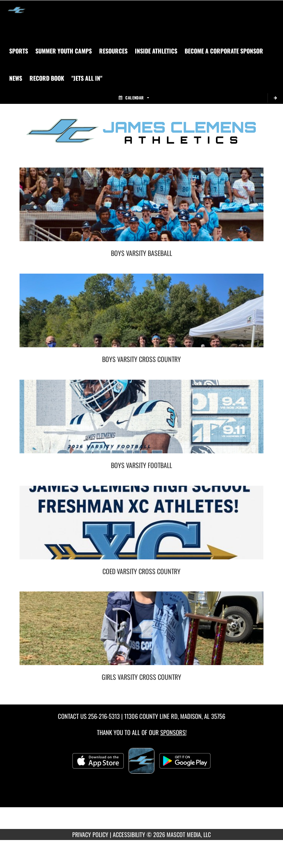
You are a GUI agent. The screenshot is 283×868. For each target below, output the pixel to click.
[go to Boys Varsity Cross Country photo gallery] (141, 316)
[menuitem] (64, 51)
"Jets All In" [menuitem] (87, 78)
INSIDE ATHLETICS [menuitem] (156, 51)
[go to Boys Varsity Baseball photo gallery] (141, 210)
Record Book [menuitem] (47, 78)
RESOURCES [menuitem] (113, 51)
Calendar (134, 98)
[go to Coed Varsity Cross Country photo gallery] (141, 528)
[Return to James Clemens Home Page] (17, 10)
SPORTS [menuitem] (19, 51)
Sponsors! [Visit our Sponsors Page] (173, 732)
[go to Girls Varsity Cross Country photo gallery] (141, 634)
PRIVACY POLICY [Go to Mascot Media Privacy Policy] (90, 834)
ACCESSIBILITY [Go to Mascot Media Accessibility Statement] (129, 834)
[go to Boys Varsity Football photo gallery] (141, 422)
